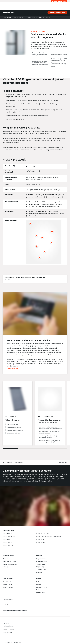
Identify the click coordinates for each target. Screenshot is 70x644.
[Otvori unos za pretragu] (65, 6)
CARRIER (19, 642)
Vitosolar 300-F (19, 463)
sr (3, 463)
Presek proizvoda (32, 18)
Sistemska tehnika (45, 18)
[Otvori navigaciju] (68, 6)
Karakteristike (7, 18)
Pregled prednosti (19, 18)
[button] (63, 463)
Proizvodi (9, 463)
